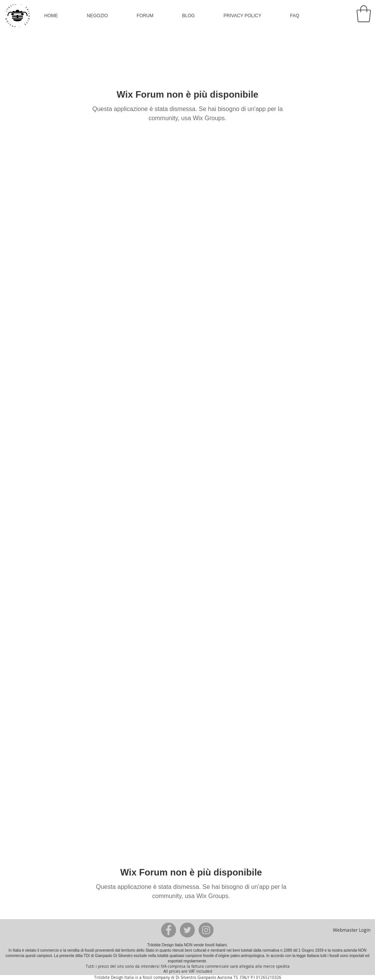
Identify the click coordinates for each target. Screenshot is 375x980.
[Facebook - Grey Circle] (169, 930)
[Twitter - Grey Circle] (187, 930)
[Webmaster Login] (351, 930)
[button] (97, 16)
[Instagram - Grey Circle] (206, 930)
